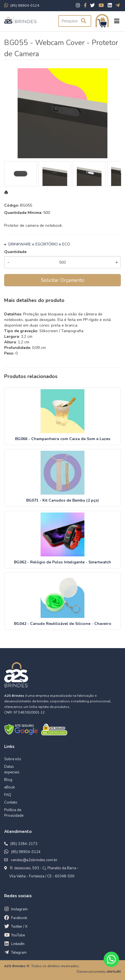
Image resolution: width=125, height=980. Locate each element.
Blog (8, 780)
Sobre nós (13, 759)
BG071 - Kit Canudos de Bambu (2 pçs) (62, 500)
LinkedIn (18, 944)
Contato (11, 802)
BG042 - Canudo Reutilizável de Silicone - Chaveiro (63, 624)
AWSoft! (114, 971)
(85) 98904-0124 (26, 852)
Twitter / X (19, 927)
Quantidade (15, 252)
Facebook (19, 918)
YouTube (18, 935)
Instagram (19, 909)
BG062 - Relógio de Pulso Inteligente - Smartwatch (62, 562)
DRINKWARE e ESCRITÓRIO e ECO (39, 244)
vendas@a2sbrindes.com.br (34, 860)
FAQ (8, 795)
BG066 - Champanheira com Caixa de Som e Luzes (63, 439)
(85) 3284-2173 (24, 844)
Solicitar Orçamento (63, 280)
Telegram (19, 953)
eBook (9, 787)
